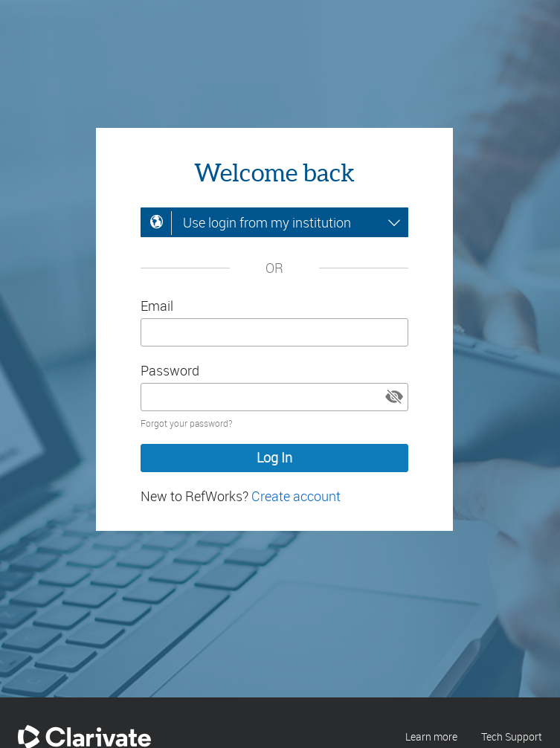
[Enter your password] (274, 397)
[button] (394, 397)
